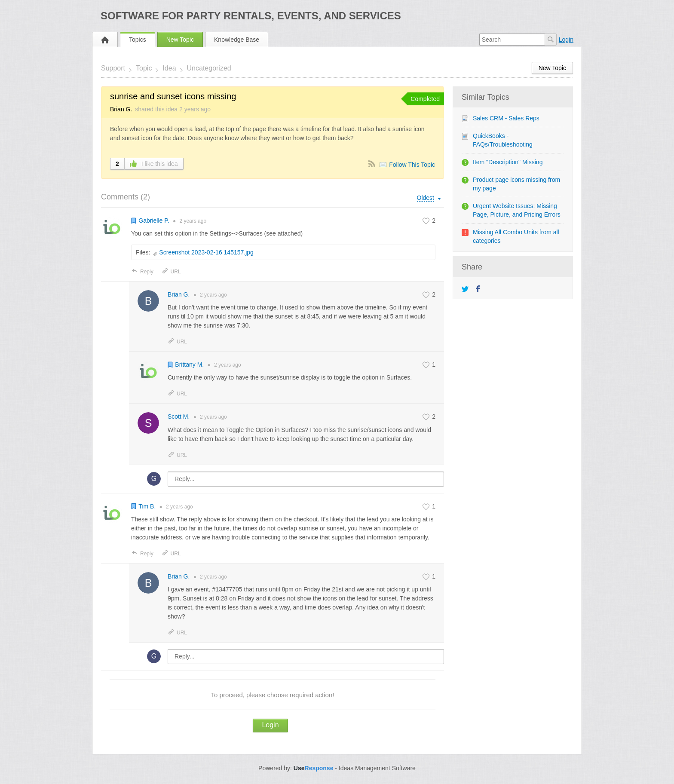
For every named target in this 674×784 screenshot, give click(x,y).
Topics (138, 40)
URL (171, 272)
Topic (144, 68)
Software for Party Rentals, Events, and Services (251, 16)
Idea (169, 68)
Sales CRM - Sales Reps (506, 118)
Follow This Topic (412, 165)
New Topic (180, 40)
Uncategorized (209, 68)
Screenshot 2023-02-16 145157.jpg (206, 252)
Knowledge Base (237, 40)
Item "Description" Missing (508, 162)
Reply (142, 272)
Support (113, 68)
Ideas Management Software (377, 768)
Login (566, 40)
